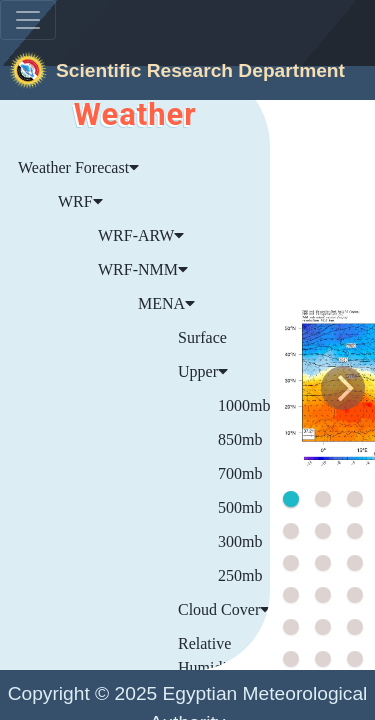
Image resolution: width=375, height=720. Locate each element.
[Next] (343, 388)
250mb (240, 575)
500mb (240, 507)
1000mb (244, 405)
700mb (240, 473)
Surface (202, 337)
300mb (240, 541)
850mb (240, 439)
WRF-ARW (141, 235)
